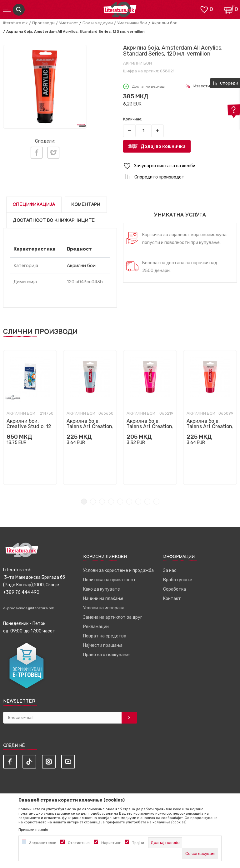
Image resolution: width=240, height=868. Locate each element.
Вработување (178, 580)
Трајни (138, 843)
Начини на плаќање (103, 599)
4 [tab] (111, 502)
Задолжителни (43, 843)
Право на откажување (106, 655)
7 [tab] (138, 502)
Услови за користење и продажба (118, 571)
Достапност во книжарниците (54, 220)
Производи (43, 23)
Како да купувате (102, 589)
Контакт (172, 599)
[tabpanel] (30, 417)
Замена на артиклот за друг (113, 617)
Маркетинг (111, 843)
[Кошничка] (229, 9)
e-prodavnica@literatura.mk (29, 608)
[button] (180, 166)
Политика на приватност (110, 580)
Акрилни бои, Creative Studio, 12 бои (29, 426)
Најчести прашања (103, 645)
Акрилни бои (165, 23)
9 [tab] (156, 502)
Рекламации (96, 627)
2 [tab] (93, 502)
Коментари (86, 205)
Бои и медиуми (98, 23)
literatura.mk (15, 23)
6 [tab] (129, 502)
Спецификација (34, 205)
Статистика (79, 843)
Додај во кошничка (163, 146)
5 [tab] (120, 502)
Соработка (175, 589)
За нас (170, 571)
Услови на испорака (104, 608)
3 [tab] (102, 502)
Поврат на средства (105, 636)
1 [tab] (84, 502)
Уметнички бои (132, 23)
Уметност (69, 23)
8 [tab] (147, 502)
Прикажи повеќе (33, 830)
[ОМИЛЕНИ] (204, 9)
